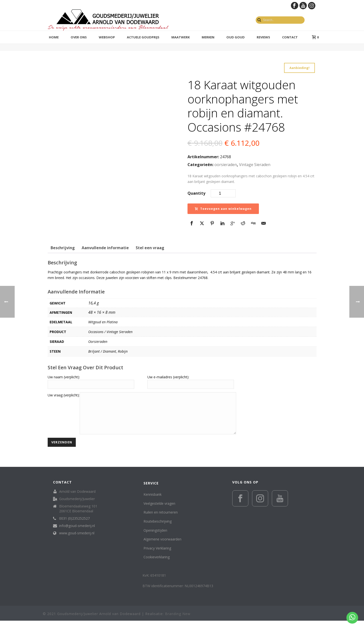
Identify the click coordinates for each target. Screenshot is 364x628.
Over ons (79, 37)
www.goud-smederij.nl (77, 540)
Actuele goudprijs (143, 37)
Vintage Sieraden (255, 165)
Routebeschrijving (158, 529)
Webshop (107, 37)
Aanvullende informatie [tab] (105, 248)
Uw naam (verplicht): (64, 377)
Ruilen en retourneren (161, 520)
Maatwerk (181, 37)
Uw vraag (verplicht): (64, 395)
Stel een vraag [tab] (150, 248)
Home (54, 37)
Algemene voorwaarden (162, 546)
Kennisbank (153, 502)
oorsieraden (226, 165)
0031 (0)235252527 (74, 526)
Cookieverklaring (157, 564)
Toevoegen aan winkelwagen (223, 209)
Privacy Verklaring (157, 555)
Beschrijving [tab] (63, 248)
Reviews (263, 37)
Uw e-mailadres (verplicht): (168, 377)
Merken (208, 37)
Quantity (196, 193)
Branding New (178, 621)
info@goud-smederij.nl (77, 533)
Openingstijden (155, 538)
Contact (290, 37)
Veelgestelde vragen (159, 511)
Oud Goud (236, 37)
